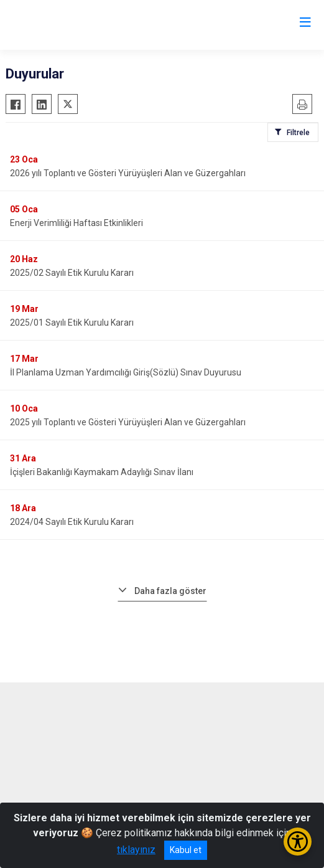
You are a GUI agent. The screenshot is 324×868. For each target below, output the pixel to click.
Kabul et (186, 850)
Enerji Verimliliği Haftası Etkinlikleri (76, 223)
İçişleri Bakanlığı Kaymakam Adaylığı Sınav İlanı (102, 472)
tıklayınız (136, 850)
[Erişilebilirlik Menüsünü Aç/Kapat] (298, 842)
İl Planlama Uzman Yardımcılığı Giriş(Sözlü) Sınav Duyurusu (126, 372)
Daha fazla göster (170, 591)
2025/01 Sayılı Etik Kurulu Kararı (72, 323)
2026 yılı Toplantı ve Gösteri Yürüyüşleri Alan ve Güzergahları (128, 173)
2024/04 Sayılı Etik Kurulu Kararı (72, 522)
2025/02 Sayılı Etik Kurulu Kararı (72, 273)
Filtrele (298, 133)
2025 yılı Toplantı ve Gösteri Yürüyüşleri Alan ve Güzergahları (128, 422)
